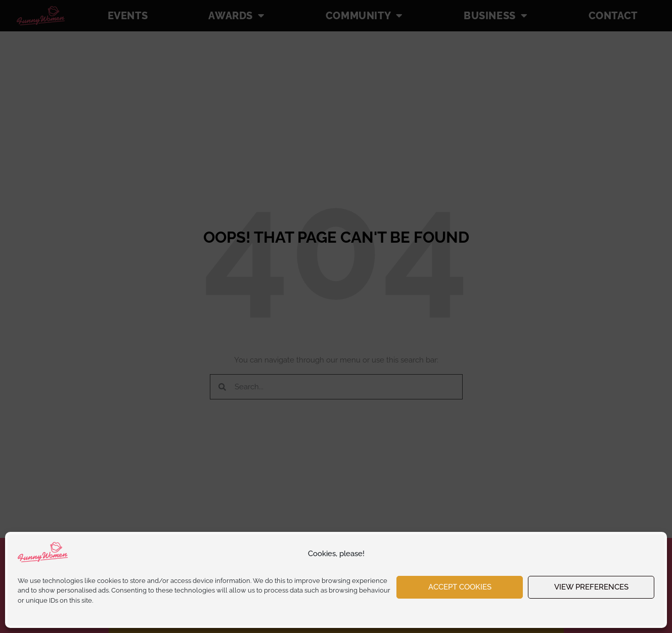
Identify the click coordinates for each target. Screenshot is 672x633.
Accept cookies (460, 587)
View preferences (591, 587)
